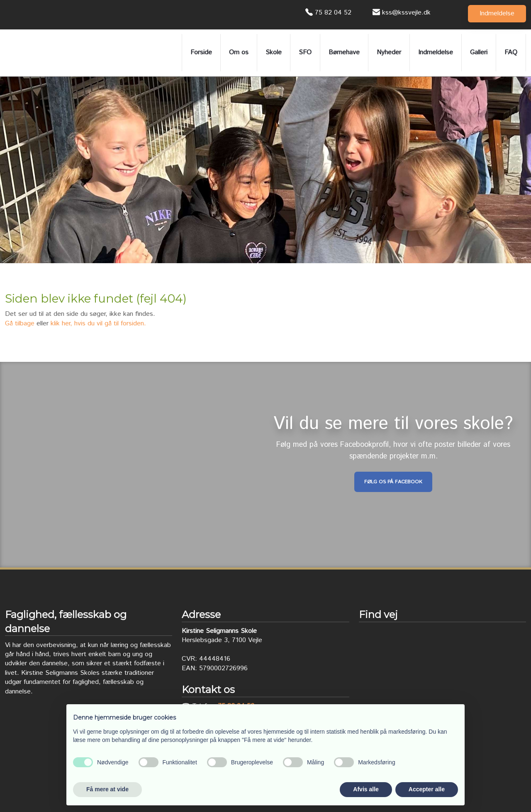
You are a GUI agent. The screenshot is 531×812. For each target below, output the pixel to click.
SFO (305, 52)
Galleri (479, 52)
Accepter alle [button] (427, 789)
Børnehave (344, 52)
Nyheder (389, 52)
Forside (201, 52)
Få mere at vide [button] (107, 789)
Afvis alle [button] (366, 789)
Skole (274, 52)
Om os (239, 52)
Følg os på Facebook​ (393, 482)
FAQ (511, 52)
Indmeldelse (436, 52)
